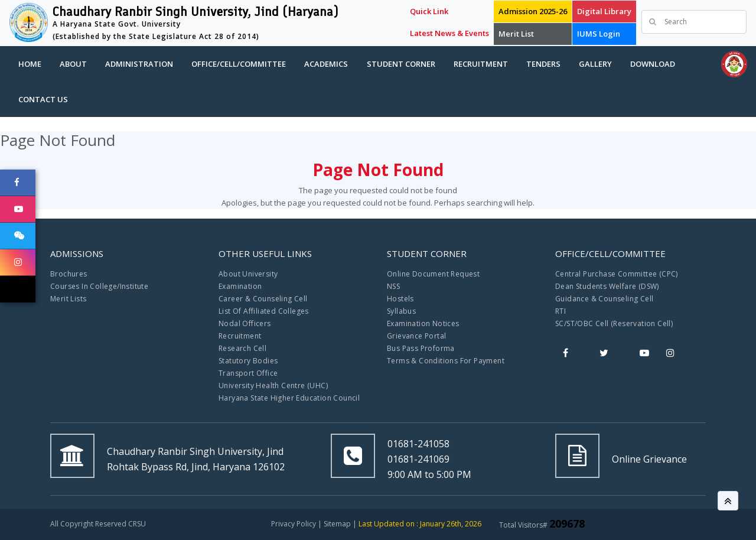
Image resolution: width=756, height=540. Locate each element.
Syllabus (401, 311)
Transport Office (248, 373)
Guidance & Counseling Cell (604, 299)
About (73, 64)
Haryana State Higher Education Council (289, 398)
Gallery (595, 64)
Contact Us (43, 99)
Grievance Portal (416, 336)
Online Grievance (649, 459)
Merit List (516, 34)
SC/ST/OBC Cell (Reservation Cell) (614, 323)
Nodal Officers (245, 323)
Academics (326, 64)
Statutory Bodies (248, 361)
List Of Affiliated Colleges (264, 311)
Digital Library (604, 11)
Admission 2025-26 (533, 11)
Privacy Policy (294, 524)
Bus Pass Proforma (421, 348)
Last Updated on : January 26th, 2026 (420, 524)
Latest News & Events (449, 33)
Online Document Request (433, 274)
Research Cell (242, 348)
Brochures (69, 274)
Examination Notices (423, 323)
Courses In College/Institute (99, 286)
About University (248, 274)
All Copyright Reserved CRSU (98, 524)
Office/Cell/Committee (239, 64)
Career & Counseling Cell (263, 299)
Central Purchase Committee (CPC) (617, 274)
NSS (393, 286)
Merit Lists (68, 299)
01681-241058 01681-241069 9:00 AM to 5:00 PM (429, 459)
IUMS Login (599, 34)
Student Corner (401, 64)
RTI (561, 311)
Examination (240, 286)
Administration (139, 64)
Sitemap (337, 524)
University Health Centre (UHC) (273, 386)
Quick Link (429, 11)
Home (30, 64)
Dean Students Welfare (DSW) (607, 286)
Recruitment (481, 64)
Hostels (400, 299)
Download (653, 64)
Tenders (543, 64)
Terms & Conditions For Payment (446, 361)
